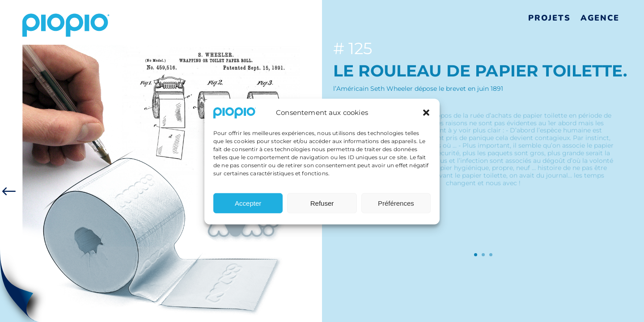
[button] (426, 116)
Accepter (248, 206)
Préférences (396, 206)
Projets (549, 18)
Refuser (322, 206)
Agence (600, 18)
